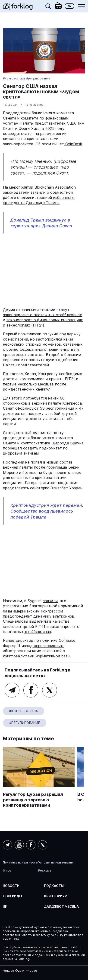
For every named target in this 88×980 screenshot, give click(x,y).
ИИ (5, 906)
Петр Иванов (34, 105)
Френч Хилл (29, 128)
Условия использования (56, 863)
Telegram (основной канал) (12, 690)
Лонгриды (12, 896)
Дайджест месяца (61, 906)
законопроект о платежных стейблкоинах (42, 315)
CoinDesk (73, 144)
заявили (50, 601)
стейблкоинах (38, 632)
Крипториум (56, 896)
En (69, 6)
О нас (7, 871)
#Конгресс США (14, 78)
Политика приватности (20, 863)
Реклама (45, 871)
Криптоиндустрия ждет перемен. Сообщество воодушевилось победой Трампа (47, 511)
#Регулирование (38, 78)
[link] (18, 8)
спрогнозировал (49, 646)
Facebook (31, 690)
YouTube (19, 845)
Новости (11, 886)
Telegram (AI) (7, 845)
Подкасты (54, 886)
